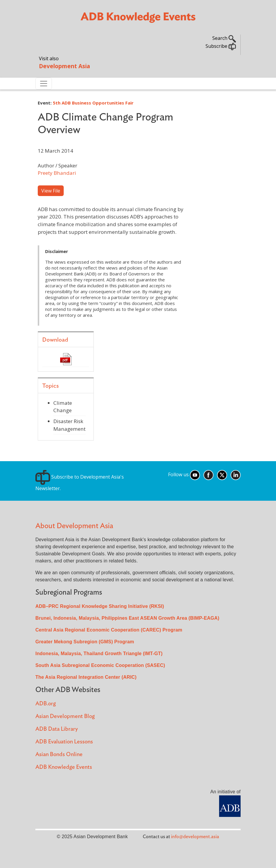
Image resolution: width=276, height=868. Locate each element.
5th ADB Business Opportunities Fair (93, 103)
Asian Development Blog (65, 716)
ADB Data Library (57, 729)
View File (51, 191)
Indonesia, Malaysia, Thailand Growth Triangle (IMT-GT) (99, 654)
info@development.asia (195, 837)
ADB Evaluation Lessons (64, 742)
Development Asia (64, 66)
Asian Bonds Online (59, 754)
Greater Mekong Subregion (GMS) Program (85, 642)
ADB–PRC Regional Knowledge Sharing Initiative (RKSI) (100, 606)
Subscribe (221, 46)
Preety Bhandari (57, 173)
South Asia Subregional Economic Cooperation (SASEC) (100, 665)
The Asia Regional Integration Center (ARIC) (86, 677)
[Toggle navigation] (44, 84)
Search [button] (224, 38)
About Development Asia (74, 526)
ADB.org (46, 704)
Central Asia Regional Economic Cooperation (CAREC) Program (109, 630)
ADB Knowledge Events (64, 767)
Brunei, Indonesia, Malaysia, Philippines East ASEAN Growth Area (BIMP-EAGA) (127, 618)
